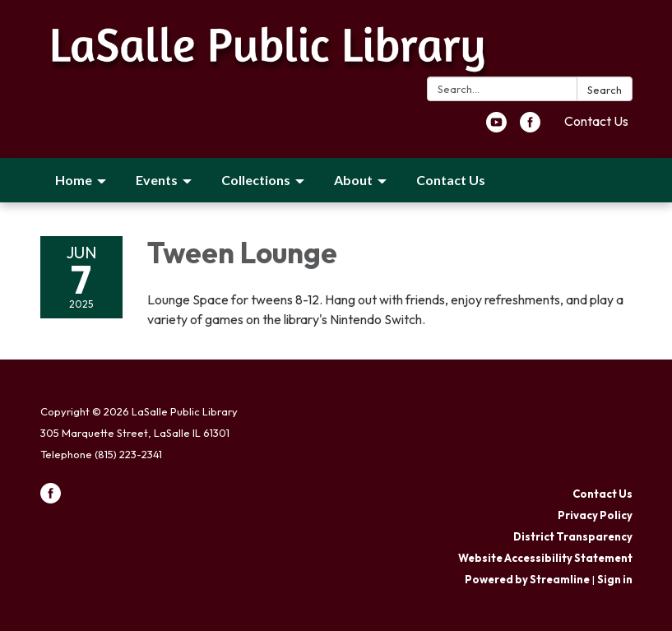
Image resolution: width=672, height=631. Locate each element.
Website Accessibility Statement (545, 558)
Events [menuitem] (157, 180)
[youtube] (496, 128)
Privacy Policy (595, 515)
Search (605, 90)
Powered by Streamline (527, 579)
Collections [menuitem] (256, 180)
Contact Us (596, 121)
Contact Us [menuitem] (451, 180)
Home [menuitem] (74, 180)
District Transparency (573, 536)
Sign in (615, 579)
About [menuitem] (353, 180)
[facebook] (530, 128)
